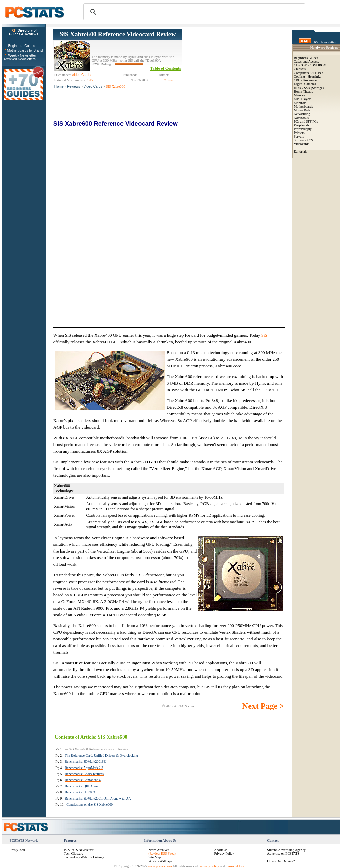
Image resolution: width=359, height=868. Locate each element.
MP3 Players (303, 99)
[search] (193, 12)
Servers (299, 136)
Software (300, 140)
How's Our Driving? (281, 861)
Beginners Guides (21, 46)
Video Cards (93, 86)
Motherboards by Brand (25, 51)
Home (59, 86)
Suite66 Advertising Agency (286, 850)
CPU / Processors (306, 80)
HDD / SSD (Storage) (309, 88)
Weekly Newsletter (22, 55)
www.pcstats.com (160, 866)
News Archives (159, 850)
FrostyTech (17, 850)
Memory (300, 95)
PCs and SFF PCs (306, 121)
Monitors (300, 103)
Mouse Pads (302, 110)
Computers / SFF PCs (309, 73)
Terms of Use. (235, 866)
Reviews (74, 86)
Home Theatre (304, 91)
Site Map (154, 857)
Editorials (301, 151)
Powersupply (303, 129)
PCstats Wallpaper (161, 861)
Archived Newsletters (20, 59)
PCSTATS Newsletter (79, 850)
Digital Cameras (305, 84)
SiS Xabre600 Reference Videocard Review (118, 34)
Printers (299, 133)
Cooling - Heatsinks (308, 76)
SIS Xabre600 (115, 86)
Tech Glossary (74, 854)
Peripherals (302, 125)
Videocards (302, 144)
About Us (221, 850)
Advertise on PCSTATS (283, 854)
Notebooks (301, 118)
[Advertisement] (233, 72)
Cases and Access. (306, 61)
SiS (264, 335)
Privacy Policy (224, 854)
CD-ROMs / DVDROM (310, 65)
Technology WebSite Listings (84, 857)
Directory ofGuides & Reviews (24, 32)
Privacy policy (209, 866)
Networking (302, 114)
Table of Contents (166, 68)
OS (311, 140)
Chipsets (300, 69)
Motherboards (304, 106)
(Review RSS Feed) (162, 854)
